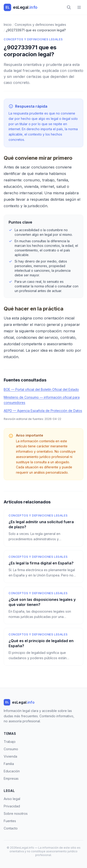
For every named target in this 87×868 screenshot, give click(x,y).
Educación (12, 771)
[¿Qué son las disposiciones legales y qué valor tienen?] (43, 605)
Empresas (11, 778)
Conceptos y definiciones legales (33, 39)
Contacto (11, 828)
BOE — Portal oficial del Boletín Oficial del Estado (41, 389)
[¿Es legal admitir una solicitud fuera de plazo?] (43, 528)
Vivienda (10, 756)
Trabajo (10, 742)
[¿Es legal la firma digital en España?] (43, 567)
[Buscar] (69, 7)
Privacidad (12, 806)
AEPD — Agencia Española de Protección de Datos (43, 411)
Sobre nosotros (16, 813)
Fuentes (10, 821)
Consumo (11, 749)
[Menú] (79, 7)
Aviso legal (12, 799)
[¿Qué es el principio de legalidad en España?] (43, 647)
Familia (9, 764)
